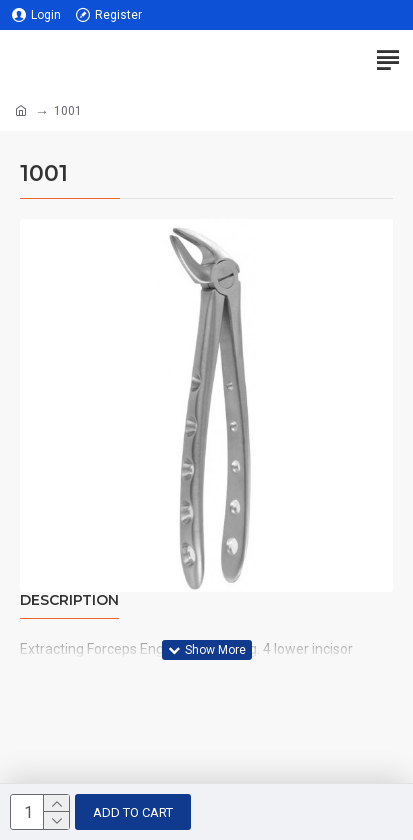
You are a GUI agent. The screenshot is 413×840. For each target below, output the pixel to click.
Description (69, 600)
